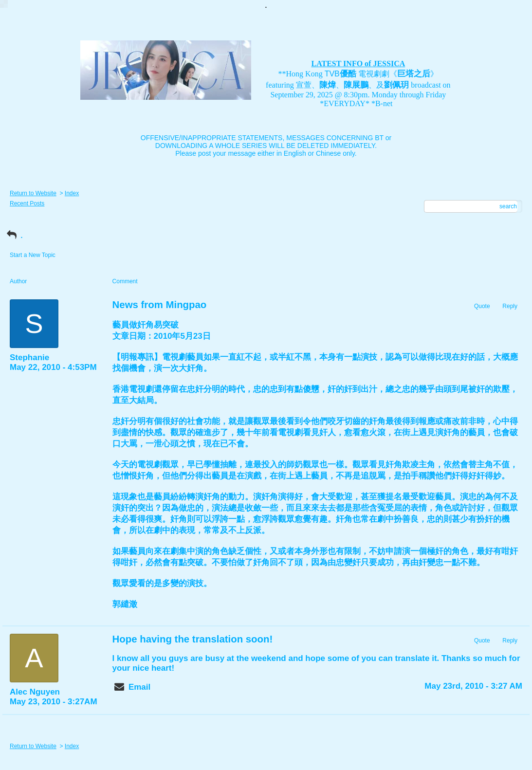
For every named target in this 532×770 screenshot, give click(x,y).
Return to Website (33, 193)
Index (72, 193)
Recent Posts (27, 203)
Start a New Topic (33, 255)
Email (139, 687)
